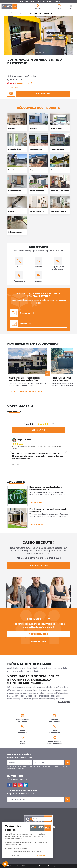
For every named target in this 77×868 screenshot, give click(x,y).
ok (67, 762)
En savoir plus (64, 702)
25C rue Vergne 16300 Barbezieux (23, 76)
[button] (5, 864)
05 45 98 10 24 (16, 80)
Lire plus (60, 465)
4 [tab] (43, 52)
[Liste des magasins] (20, 762)
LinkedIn (26, 785)
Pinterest (15, 785)
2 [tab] (37, 52)
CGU (24, 866)
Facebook (10, 785)
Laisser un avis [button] (38, 430)
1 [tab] (34, 52)
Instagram (20, 785)
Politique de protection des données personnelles (46, 866)
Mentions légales (14, 866)
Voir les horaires (14, 88)
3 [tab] (40, 52)
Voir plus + (11, 772)
